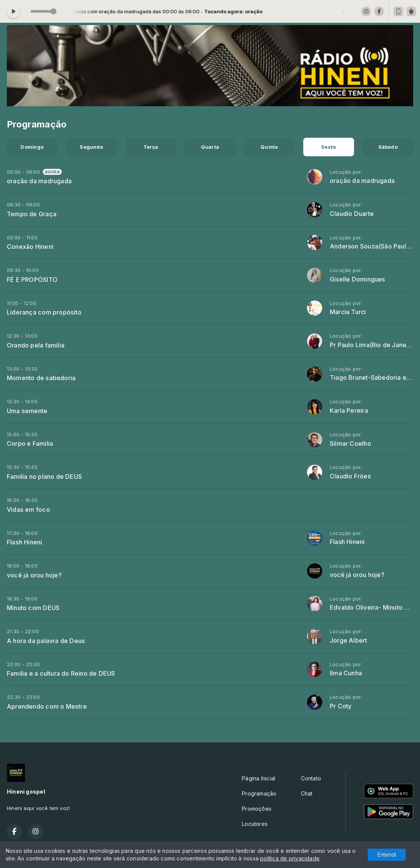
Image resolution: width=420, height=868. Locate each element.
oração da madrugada (39, 181)
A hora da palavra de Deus (46, 641)
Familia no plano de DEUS (44, 476)
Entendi (387, 855)
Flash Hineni (25, 542)
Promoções (257, 809)
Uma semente (27, 411)
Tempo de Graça (32, 214)
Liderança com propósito (44, 312)
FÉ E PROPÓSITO (32, 280)
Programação (259, 793)
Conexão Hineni (30, 247)
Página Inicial (259, 778)
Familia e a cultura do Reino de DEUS (61, 673)
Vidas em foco (28, 509)
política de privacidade (290, 858)
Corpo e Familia (30, 443)
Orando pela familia (36, 345)
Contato (311, 778)
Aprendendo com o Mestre (47, 706)
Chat (307, 793)
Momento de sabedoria (41, 378)
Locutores (255, 824)
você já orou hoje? (34, 575)
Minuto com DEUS (33, 608)
